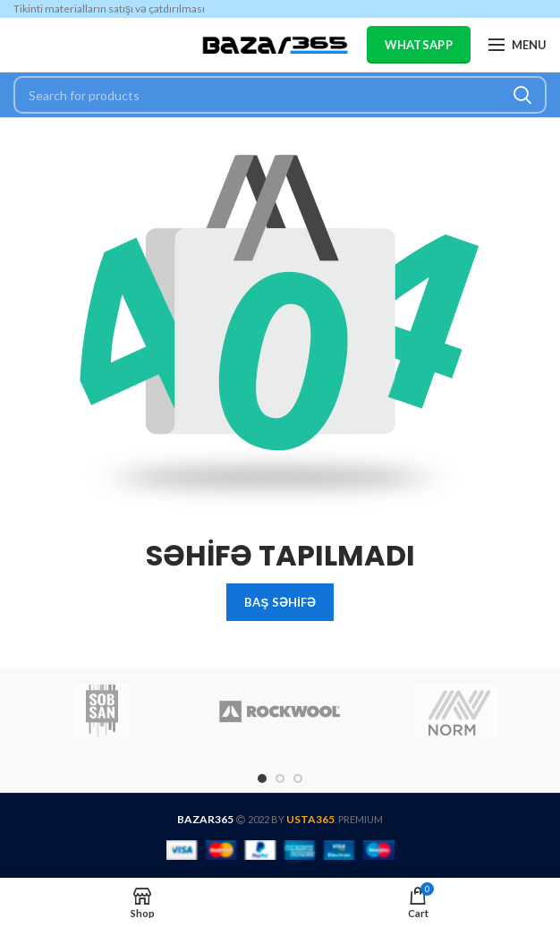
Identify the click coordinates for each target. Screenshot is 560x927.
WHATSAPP (419, 45)
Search (522, 95)
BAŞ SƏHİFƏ (280, 602)
